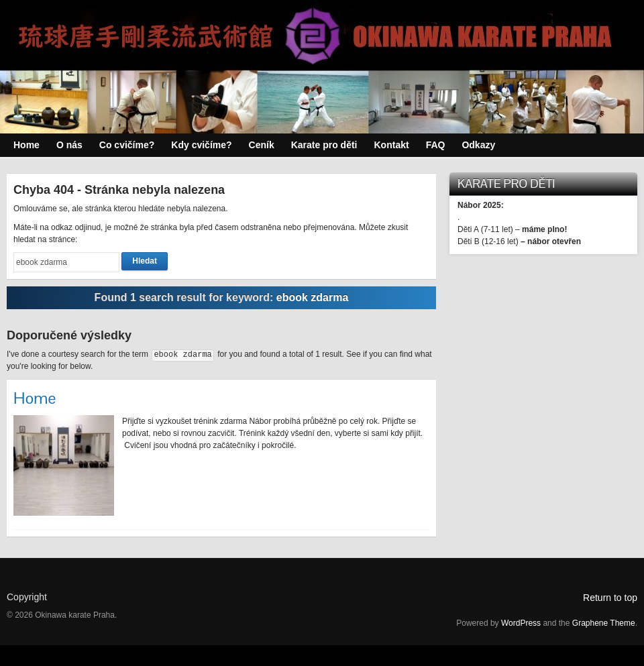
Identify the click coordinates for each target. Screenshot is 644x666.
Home (35, 398)
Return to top (610, 598)
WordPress (521, 623)
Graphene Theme (604, 623)
